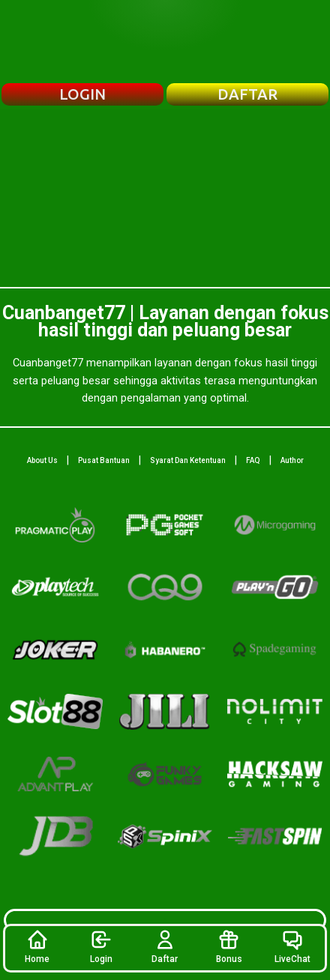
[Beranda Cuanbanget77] (165, 41)
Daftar (165, 946)
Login (101, 946)
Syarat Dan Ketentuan (188, 460)
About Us (42, 460)
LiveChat (292, 946)
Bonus (229, 946)
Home (37, 946)
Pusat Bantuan (104, 460)
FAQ (253, 460)
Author (292, 460)
